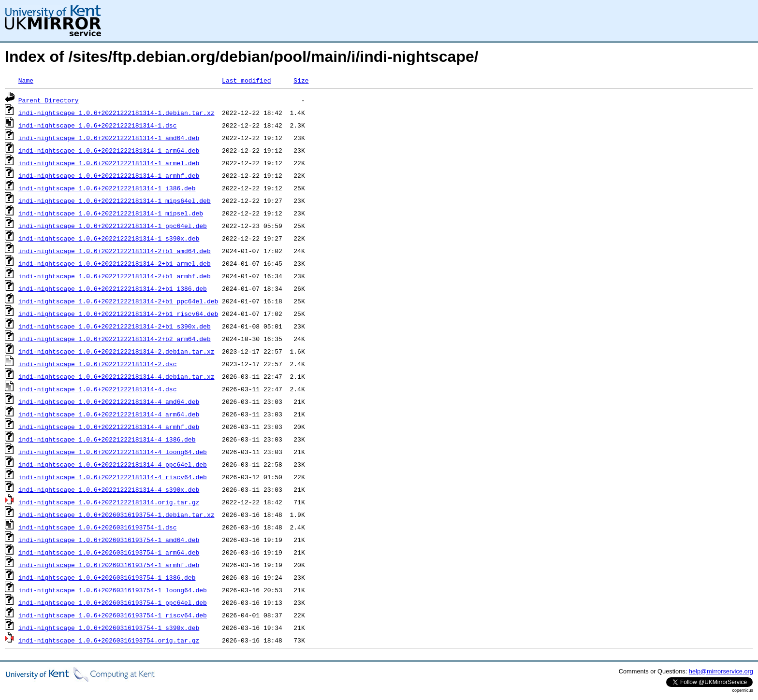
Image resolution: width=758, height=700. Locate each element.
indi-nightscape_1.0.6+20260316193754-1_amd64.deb (109, 540)
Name (26, 80)
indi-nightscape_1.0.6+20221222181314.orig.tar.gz (109, 502)
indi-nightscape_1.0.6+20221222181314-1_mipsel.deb (111, 213)
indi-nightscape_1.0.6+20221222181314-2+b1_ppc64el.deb (118, 301)
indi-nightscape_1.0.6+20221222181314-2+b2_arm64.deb (115, 339)
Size (301, 80)
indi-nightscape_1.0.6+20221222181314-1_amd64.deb (109, 138)
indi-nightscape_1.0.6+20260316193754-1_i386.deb (107, 577)
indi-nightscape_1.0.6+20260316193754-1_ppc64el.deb (113, 602)
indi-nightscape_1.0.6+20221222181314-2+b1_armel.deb (115, 263)
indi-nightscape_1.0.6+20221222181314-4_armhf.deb (109, 427)
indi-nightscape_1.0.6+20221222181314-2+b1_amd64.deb (115, 251)
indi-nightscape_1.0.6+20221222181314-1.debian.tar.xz (117, 113)
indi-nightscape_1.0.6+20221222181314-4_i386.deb (107, 439)
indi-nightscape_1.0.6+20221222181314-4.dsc (98, 389)
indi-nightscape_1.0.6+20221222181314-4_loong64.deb (113, 452)
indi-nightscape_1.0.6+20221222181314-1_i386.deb (107, 188)
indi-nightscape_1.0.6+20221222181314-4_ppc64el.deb (113, 464)
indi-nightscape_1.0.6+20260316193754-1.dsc (98, 527)
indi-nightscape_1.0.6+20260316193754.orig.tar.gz (109, 640)
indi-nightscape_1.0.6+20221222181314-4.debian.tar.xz (117, 376)
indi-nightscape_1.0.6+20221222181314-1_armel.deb (109, 163)
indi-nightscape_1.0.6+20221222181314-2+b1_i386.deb (113, 288)
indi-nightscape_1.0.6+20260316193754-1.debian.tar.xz (117, 514)
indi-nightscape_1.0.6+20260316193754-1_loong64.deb (113, 590)
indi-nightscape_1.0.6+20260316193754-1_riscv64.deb (113, 615)
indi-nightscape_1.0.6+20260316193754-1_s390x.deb (109, 628)
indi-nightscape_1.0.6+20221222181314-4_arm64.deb (109, 414)
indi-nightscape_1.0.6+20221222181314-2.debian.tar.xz (117, 351)
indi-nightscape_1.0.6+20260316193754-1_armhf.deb (109, 565)
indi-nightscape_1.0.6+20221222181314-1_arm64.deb (109, 150)
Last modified (246, 80)
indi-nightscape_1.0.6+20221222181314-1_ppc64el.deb (113, 226)
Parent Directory (49, 100)
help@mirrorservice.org (721, 671)
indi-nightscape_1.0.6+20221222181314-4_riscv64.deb (113, 477)
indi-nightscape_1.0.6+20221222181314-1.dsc (98, 125)
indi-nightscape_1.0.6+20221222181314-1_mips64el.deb (115, 200)
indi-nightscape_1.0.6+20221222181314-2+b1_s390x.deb (115, 326)
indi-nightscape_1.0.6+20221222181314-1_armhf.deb (109, 175)
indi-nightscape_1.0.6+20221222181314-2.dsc (98, 364)
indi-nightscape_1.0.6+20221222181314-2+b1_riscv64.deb (118, 314)
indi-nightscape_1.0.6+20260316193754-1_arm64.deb (109, 552)
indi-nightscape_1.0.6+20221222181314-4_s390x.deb (109, 489)
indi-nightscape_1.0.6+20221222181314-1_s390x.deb (109, 238)
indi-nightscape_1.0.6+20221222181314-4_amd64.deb (109, 401)
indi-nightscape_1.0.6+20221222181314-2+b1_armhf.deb (115, 276)
